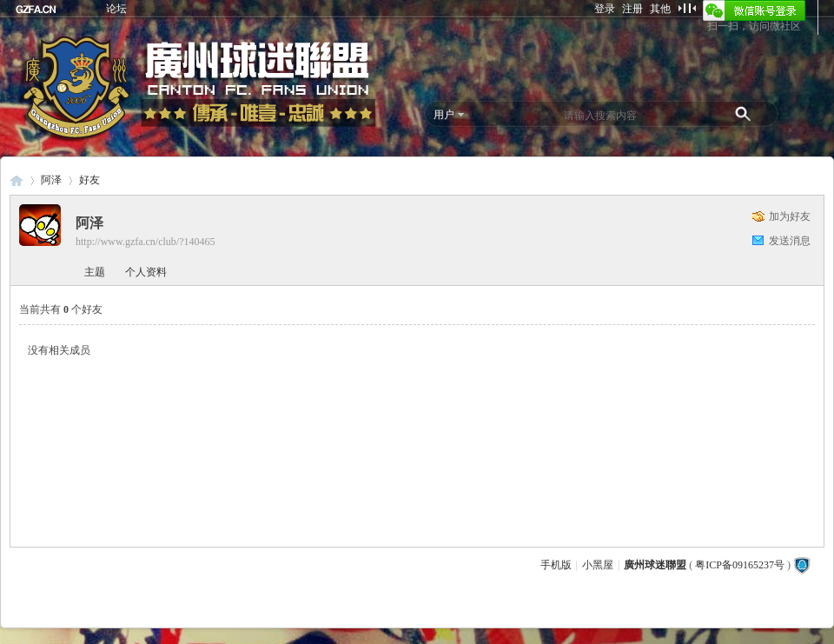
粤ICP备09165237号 (740, 565)
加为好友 (790, 216)
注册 (632, 9)
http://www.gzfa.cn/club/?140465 (146, 242)
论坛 (116, 9)
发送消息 (790, 241)
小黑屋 (598, 565)
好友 (89, 180)
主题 (95, 272)
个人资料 (146, 272)
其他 (660, 9)
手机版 (556, 565)
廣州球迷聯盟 (17, 180)
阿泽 (51, 180)
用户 (444, 115)
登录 (605, 9)
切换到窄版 (687, 8)
